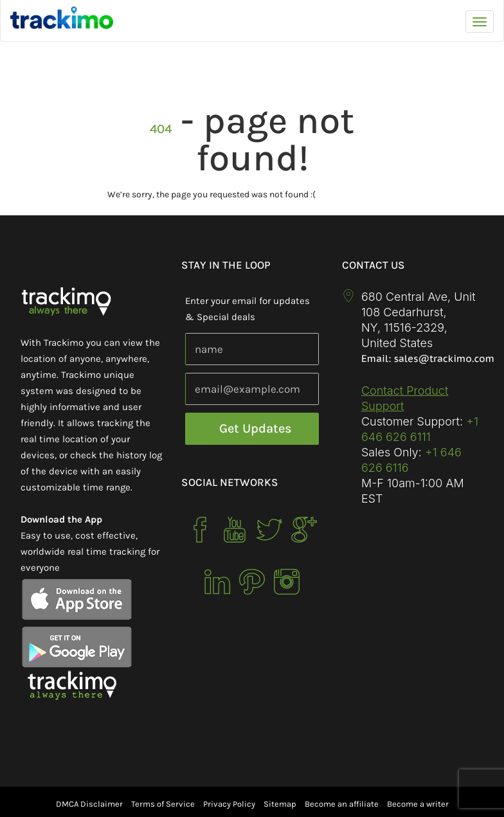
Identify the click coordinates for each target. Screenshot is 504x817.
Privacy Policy (229, 804)
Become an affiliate (342, 804)
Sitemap (280, 804)
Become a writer (418, 804)
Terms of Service (163, 804)
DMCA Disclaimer (89, 804)
